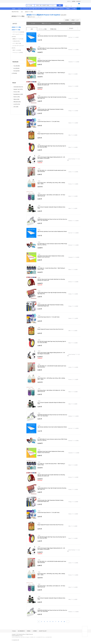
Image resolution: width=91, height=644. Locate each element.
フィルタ (33, 23)
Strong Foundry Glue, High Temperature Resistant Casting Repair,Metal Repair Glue (50, 110)
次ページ (68, 622)
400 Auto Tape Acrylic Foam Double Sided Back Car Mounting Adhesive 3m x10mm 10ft (51, 84)
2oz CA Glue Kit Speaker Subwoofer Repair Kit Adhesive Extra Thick (51, 208)
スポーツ (56, 9)
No (13, 68)
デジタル (44, 9)
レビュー (20, 9)
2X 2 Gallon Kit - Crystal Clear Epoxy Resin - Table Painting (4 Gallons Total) (51, 73)
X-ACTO (15, 104)
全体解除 (67, 20)
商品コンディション (47, 23)
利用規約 (29, 631)
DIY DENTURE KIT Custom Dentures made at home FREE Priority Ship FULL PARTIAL (52, 49)
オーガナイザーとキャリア (18, 47)
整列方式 (79, 28)
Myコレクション (33, 17)
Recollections (16, 94)
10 (64, 622)
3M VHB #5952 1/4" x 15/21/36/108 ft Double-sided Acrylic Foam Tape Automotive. (52, 171)
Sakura (14, 99)
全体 (32, 29)
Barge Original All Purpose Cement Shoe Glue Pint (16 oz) (50, 134)
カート (78, 5)
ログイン (69, 1)
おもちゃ (62, 9)
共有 (40, 17)
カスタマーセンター (43, 631)
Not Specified (16, 71)
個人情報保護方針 (21, 631)
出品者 (74, 23)
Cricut (14, 92)
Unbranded (15, 87)
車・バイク (38, 9)
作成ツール (17, 50)
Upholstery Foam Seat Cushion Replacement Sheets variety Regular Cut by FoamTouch (51, 61)
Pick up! (14, 9)
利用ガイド (67, 5)
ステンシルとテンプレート (18, 35)
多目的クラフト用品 (29, 12)
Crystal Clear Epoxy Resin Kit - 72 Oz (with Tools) (48, 121)
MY (73, 5)
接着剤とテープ (18, 39)
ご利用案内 (35, 631)
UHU (14, 107)
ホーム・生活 (32, 9)
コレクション (50, 9)
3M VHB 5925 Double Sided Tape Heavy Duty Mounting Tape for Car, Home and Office (52, 146)
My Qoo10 (78, 1)
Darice (14, 97)
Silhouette (15, 102)
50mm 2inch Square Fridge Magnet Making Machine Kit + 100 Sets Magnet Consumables (51, 158)
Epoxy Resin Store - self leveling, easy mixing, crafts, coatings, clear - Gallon (51, 183)
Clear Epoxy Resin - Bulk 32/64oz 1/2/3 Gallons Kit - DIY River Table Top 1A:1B (51, 195)
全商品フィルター (75, 20)
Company (14, 631)
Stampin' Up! (15, 89)
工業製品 (68, 9)
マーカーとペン (18, 52)
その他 (74, 9)
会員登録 (74, 1)
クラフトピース (18, 32)
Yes (13, 66)
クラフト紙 (17, 43)
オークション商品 (43, 29)
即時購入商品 (53, 29)
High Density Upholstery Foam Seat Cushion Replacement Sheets (52, 36)
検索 (60, 5)
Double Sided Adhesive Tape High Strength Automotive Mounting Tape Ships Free (52, 98)
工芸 (22, 12)
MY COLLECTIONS (85, 634)
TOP (85, 629)
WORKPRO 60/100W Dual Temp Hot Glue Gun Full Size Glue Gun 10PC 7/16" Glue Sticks (52, 220)
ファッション (26, 9)
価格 (60, 23)
